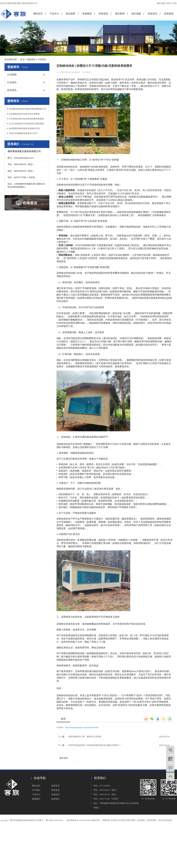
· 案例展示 (36, 799)
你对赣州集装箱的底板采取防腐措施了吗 (27, 109)
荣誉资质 (103, 14)
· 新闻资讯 (55, 786)
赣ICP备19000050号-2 (55, 820)
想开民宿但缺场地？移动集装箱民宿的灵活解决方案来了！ (95, 745)
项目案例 (120, 14)
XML (175, 3)
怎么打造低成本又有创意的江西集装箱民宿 (28, 124)
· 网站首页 (36, 786)
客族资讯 (153, 14)
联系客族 (169, 14)
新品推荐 (71, 14)
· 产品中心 (36, 794)
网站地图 (161, 3)
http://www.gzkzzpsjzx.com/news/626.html (82, 728)
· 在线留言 (55, 794)
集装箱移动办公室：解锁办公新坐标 (85, 736)
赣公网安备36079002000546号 (79, 820)
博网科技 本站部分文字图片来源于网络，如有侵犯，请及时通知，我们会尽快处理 (137, 820)
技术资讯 (12, 90)
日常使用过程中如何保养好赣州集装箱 (26, 119)
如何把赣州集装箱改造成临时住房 (24, 128)
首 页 (22, 59)
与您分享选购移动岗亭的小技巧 (23, 133)
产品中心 (54, 14)
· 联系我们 (55, 799)
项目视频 (136, 14)
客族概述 (87, 14)
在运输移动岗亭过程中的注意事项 (24, 114)
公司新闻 (12, 75)
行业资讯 (42, 59)
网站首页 (38, 14)
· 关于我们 (36, 790)
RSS (169, 3)
